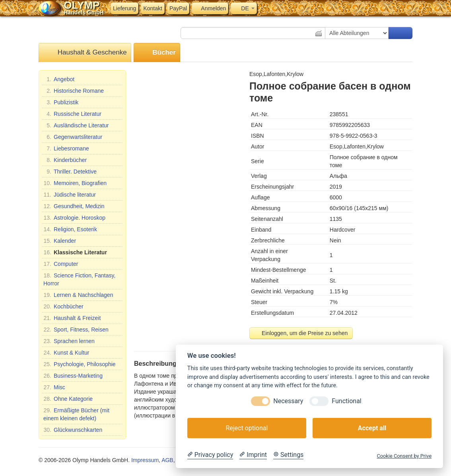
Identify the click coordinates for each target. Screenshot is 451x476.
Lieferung (124, 8)
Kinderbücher (65, 160)
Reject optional (247, 428)
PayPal (178, 8)
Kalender (60, 241)
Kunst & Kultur (66, 353)
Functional (346, 401)
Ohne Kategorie (68, 399)
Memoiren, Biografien (75, 183)
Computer (61, 264)
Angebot (59, 79)
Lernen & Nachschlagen (78, 295)
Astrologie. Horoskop (74, 218)
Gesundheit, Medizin (74, 206)
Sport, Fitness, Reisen (76, 330)
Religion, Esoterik (70, 229)
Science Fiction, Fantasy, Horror (79, 279)
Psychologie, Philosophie (80, 364)
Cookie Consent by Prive (404, 456)
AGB (167, 460)
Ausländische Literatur (76, 125)
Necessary (288, 401)
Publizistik (61, 102)
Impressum (145, 460)
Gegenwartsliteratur (73, 137)
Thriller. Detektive (70, 172)
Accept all (372, 428)
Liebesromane (66, 148)
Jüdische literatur (70, 195)
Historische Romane (74, 91)
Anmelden (210, 8)
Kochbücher (63, 306)
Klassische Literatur (75, 252)
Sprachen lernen (69, 341)
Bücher (157, 53)
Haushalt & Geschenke (85, 53)
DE (244, 8)
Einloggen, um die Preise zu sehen (301, 333)
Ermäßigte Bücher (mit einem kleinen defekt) (76, 414)
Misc (54, 387)
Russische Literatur (72, 114)
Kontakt (153, 8)
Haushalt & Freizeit (72, 318)
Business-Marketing (73, 376)
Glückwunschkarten (73, 430)
